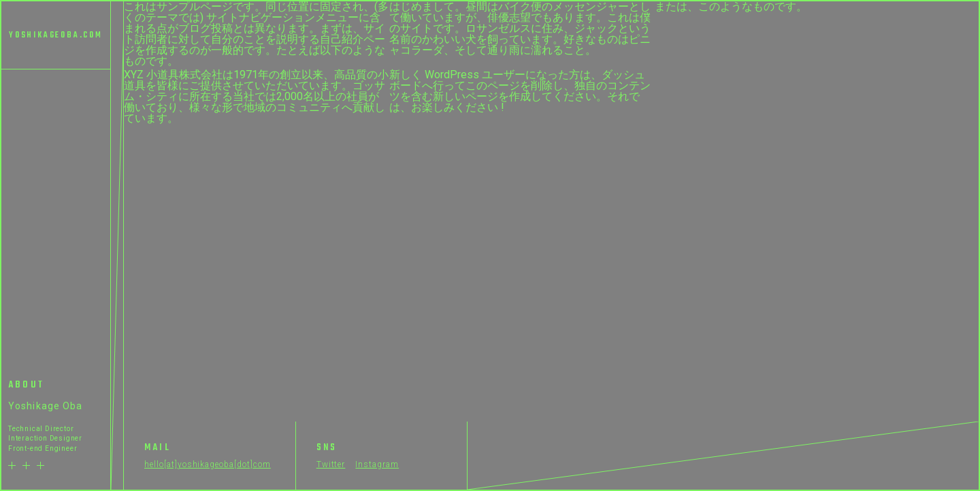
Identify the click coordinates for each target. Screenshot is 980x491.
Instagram (377, 464)
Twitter (331, 464)
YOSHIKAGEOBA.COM (56, 35)
